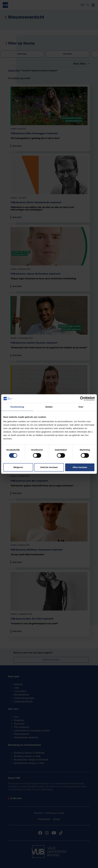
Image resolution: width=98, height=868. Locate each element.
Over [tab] (81, 407)
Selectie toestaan (49, 467)
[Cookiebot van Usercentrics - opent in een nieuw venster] (82, 399)
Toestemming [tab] (17, 407)
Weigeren (18, 467)
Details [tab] (49, 407)
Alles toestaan (80, 467)
